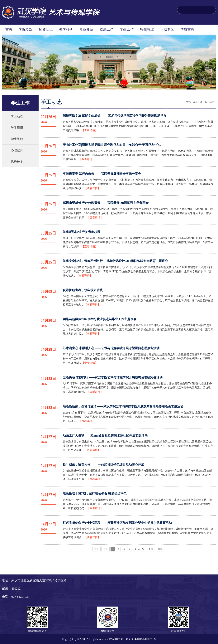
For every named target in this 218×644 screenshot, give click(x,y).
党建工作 (107, 29)
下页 (151, 549)
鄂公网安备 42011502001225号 (138, 639)
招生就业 (147, 29)
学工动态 (17, 116)
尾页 (160, 549)
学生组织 (17, 128)
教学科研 (66, 29)
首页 (9, 29)
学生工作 (127, 29)
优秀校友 (17, 162)
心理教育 (17, 150)
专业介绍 (86, 29)
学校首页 (187, 29)
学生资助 (17, 139)
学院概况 (26, 29)
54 (143, 549)
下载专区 (167, 29)
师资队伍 (46, 29)
